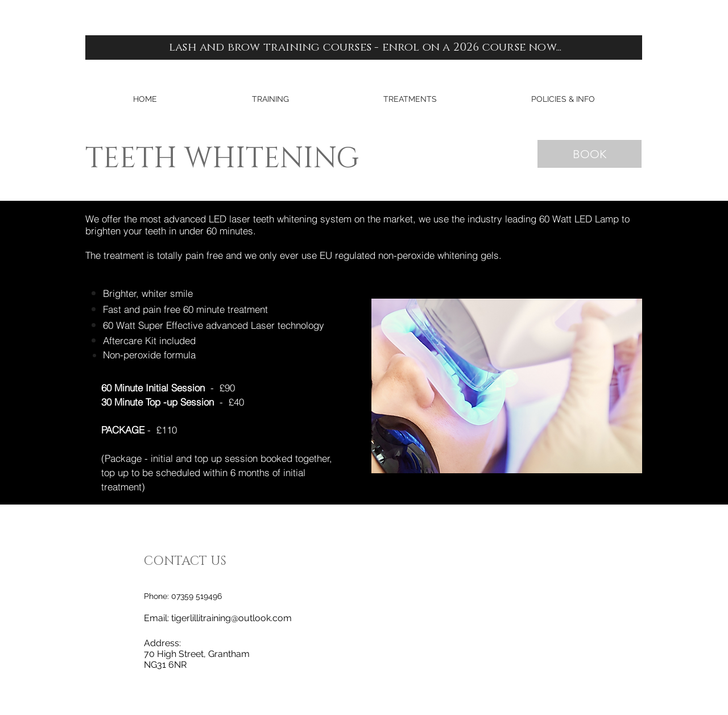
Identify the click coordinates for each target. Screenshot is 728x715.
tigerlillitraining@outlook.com (231, 618)
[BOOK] (590, 154)
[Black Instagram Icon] (702, 370)
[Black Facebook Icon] (702, 344)
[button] (270, 99)
